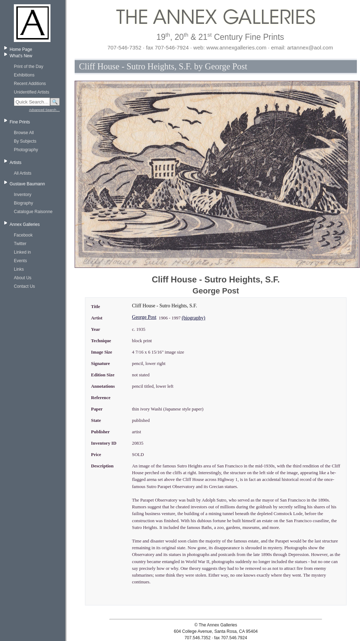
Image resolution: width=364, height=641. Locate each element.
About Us (23, 278)
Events (20, 261)
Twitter (20, 244)
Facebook (23, 235)
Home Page (21, 49)
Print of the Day (29, 67)
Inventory (23, 195)
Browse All (24, 133)
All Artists (23, 173)
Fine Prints (20, 122)
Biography (23, 203)
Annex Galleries (25, 224)
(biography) (193, 318)
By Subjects (25, 141)
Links (19, 269)
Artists (15, 163)
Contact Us (24, 286)
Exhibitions (24, 75)
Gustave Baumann (27, 184)
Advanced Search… (44, 110)
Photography (26, 150)
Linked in (22, 252)
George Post (144, 317)
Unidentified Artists (31, 92)
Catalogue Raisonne (33, 212)
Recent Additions (30, 84)
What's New (21, 56)
